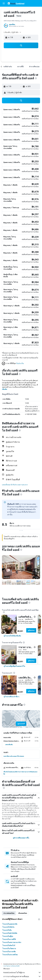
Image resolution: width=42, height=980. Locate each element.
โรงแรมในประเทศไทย (10, 955)
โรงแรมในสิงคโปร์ (9, 945)
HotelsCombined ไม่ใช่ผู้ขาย (22, 972)
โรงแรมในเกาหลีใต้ (9, 939)
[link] (12, 636)
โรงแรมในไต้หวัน (8, 927)
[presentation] (36, 78)
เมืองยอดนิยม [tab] (23, 913)
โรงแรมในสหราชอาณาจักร (12, 942)
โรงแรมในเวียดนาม (9, 949)
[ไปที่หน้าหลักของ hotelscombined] (16, 3)
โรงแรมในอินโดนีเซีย (10, 933)
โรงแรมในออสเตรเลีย (10, 924)
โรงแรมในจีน (7, 930)
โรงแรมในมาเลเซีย (9, 952)
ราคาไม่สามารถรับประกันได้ (11, 966)
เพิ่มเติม (4, 389)
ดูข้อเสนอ (31, 630)
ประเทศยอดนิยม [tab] (9, 913)
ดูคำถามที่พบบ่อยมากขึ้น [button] (21, 838)
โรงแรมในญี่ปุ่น (8, 936)
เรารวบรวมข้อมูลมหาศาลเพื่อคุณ (22, 976)
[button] (4, 3)
